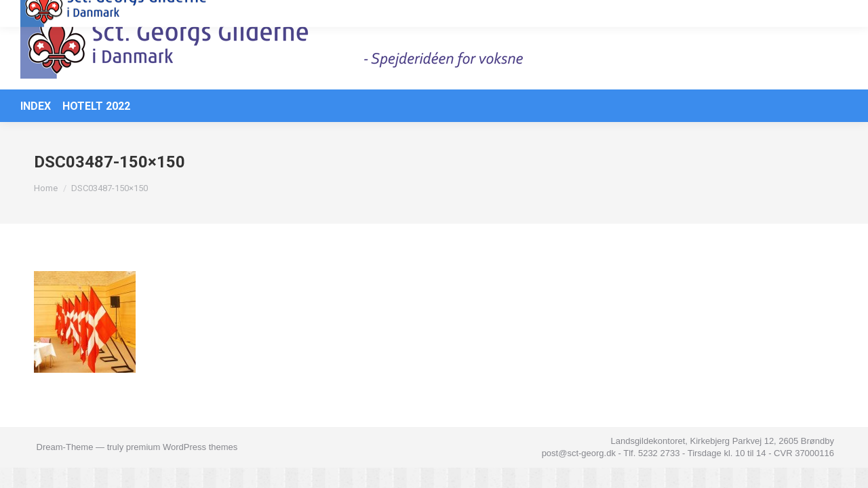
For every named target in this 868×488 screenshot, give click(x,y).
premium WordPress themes (182, 467)
